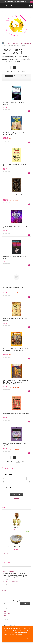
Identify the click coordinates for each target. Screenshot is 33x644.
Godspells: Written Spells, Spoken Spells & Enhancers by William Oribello (16, 350)
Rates (14, 79)
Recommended (9, 76)
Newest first (17, 76)
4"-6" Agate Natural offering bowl (16, 547)
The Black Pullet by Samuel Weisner (15, 195)
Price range (9, 474)
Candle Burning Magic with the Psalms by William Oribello (16, 134)
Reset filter (16, 498)
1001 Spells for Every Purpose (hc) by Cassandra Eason (15, 227)
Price (22, 76)
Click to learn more (17, 635)
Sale (5, 611)
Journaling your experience (10, 581)
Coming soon (7, 613)
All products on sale (8, 554)
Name (27, 76)
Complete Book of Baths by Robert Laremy (14, 103)
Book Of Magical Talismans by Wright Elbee (15, 165)
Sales (19, 79)
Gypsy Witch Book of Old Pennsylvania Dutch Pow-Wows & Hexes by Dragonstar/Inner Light (15, 382)
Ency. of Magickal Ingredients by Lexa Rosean (15, 319)
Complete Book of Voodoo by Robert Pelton (15, 258)
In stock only (10, 488)
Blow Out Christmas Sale (10, 572)
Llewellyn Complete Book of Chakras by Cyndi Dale (16, 444)
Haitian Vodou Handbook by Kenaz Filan (16, 413)
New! (5, 615)
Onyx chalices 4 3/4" (16, 528)
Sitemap (6, 622)
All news (4, 590)
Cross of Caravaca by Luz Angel (13, 287)
